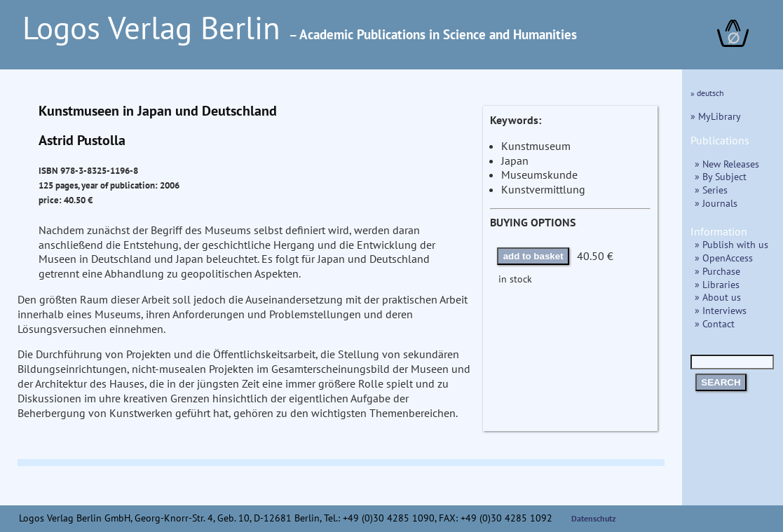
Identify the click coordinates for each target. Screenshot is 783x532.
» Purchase (717, 271)
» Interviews (721, 310)
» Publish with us (731, 244)
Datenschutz (594, 518)
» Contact (715, 323)
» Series (711, 190)
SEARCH (721, 382)
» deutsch (707, 93)
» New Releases (727, 164)
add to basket (533, 256)
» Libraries (717, 284)
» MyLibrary (716, 116)
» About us (718, 297)
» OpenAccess (724, 258)
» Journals (716, 203)
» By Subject (721, 176)
